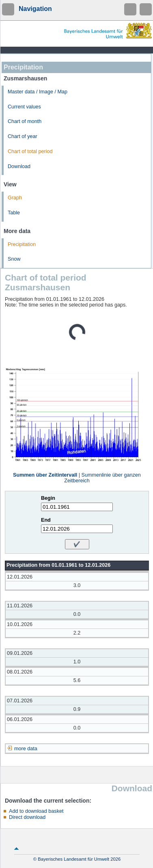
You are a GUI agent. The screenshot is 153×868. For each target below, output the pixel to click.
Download (19, 166)
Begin (48, 498)
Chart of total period (30, 151)
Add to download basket (36, 811)
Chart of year (23, 136)
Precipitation (22, 244)
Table (14, 213)
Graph (15, 198)
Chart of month (25, 121)
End (46, 520)
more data (26, 749)
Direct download (27, 817)
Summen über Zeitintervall (45, 475)
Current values (24, 107)
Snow (14, 259)
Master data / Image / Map (38, 92)
